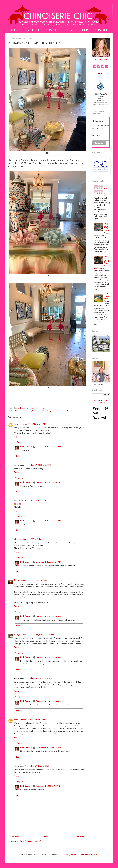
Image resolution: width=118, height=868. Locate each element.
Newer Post (14, 837)
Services (52, 30)
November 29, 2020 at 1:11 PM (33, 720)
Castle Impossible (107, 296)
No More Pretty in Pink (107, 191)
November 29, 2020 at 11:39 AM (40, 635)
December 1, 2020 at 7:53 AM (48, 521)
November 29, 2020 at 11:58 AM (39, 679)
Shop (84, 30)
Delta (16, 580)
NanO (17, 720)
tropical (63, 411)
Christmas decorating (23, 411)
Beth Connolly (26, 447)
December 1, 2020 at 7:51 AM (48, 658)
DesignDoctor (20, 635)
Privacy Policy (70, 855)
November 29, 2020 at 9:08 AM (39, 501)
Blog (13, 30)
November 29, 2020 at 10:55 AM (33, 580)
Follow (101, 74)
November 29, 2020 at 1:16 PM (38, 766)
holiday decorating (53, 411)
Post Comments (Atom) (31, 841)
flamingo (35, 411)
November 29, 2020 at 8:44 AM (38, 465)
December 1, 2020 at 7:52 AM (49, 617)
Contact (101, 30)
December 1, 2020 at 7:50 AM (49, 701)
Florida (42, 411)
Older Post (79, 837)
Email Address (98, 128)
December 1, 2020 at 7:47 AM (48, 786)
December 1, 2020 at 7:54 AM (48, 447)
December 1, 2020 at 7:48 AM (49, 748)
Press (69, 30)
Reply (16, 437)
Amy (16, 424)
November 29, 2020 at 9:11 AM (30, 539)
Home (47, 837)
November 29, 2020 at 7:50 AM (32, 424)
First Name (96, 135)
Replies (20, 442)
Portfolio (31, 30)
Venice (70, 411)
